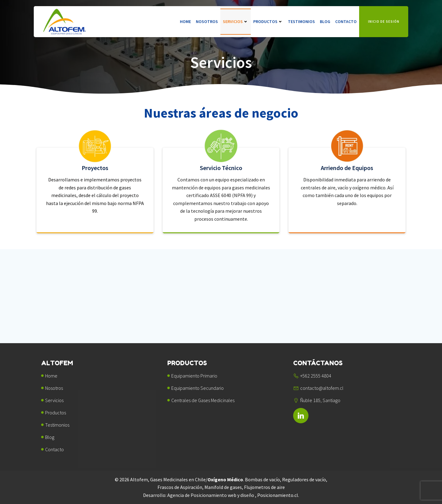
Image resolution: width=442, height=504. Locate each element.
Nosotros (207, 21)
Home (185, 21)
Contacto (346, 21)
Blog (325, 21)
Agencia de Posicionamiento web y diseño (211, 495)
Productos (268, 21)
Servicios (236, 21)
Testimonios (301, 21)
